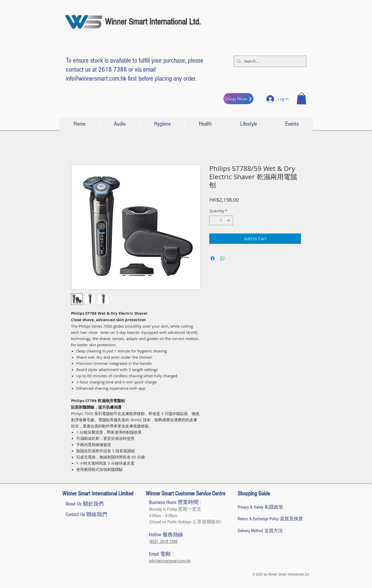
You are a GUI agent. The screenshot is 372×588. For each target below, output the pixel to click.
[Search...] (270, 61)
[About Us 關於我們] (85, 504)
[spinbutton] (221, 220)
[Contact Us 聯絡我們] (86, 515)
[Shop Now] (238, 99)
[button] (301, 98)
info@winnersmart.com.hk (96, 79)
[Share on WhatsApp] (222, 258)
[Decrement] (213, 220)
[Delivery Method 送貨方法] (268, 531)
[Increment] (229, 220)
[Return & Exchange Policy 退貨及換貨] (270, 519)
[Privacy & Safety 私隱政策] (260, 507)
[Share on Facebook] (213, 258)
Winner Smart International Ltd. (153, 22)
